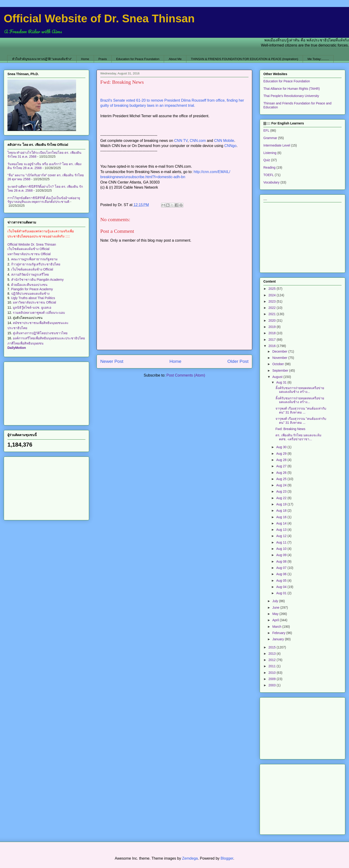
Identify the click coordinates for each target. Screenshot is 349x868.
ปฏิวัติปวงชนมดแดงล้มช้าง (30, 294)
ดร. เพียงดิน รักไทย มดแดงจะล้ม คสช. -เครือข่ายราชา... (299, 437)
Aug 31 (282, 382)
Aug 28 (282, 460)
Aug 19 (282, 504)
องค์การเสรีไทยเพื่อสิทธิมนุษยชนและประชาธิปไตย (49, 338)
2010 (273, 673)
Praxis (103, 59)
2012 (273, 660)
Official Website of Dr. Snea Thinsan (99, 18)
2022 (273, 308)
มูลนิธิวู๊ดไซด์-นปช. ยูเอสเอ (32, 307)
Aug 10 (282, 549)
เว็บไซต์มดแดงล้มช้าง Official (28, 249)
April (276, 620)
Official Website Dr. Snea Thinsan (32, 244)
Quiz (267, 160)
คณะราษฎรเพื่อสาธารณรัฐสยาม (34, 259)
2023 (273, 301)
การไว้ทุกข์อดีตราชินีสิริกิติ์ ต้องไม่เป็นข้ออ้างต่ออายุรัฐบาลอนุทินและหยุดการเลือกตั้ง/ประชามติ (44, 200)
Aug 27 (282, 466)
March (277, 627)
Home (85, 59)
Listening (270, 153)
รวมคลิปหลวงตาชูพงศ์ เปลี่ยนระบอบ (39, 313)
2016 (273, 346)
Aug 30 (282, 447)
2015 (273, 647)
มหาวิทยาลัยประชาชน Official (29, 254)
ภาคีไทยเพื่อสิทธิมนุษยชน (25, 343)
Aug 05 (282, 581)
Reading (269, 167)
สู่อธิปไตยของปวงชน (28, 318)
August (278, 377)
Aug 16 (282, 517)
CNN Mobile (224, 141)
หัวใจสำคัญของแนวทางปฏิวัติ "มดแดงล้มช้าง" (42, 59)
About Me (175, 59)
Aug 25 (282, 479)
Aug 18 (282, 511)
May (276, 614)
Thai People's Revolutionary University (291, 96)
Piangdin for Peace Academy (32, 289)
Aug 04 (282, 587)
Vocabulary (271, 182)
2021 (273, 314)
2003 (273, 685)
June (276, 608)
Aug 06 (282, 574)
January (279, 639)
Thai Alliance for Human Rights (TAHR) (292, 89)
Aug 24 (282, 485)
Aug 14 (282, 523)
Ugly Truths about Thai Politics (33, 298)
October (279, 364)
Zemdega (190, 858)
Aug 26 (282, 473)
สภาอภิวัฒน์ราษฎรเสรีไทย (30, 274)
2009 (273, 679)
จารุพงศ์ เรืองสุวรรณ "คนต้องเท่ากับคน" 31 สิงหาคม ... (301, 410)
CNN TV (181, 141)
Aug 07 (282, 568)
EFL (266, 130)
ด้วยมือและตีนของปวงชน (29, 285)
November (280, 358)
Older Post (238, 361)
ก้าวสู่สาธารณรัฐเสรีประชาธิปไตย (36, 264)
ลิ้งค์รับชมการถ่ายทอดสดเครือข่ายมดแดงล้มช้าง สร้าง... (300, 390)
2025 (273, 289)
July (276, 601)
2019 (273, 327)
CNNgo (230, 146)
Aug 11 (282, 542)
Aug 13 (282, 530)
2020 (273, 320)
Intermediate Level (277, 145)
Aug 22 (282, 498)
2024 (273, 295)
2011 (273, 666)
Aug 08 (282, 561)
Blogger (227, 858)
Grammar (270, 138)
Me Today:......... (318, 59)
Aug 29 (282, 454)
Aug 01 (282, 593)
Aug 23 (282, 491)
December (280, 351)
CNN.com (198, 141)
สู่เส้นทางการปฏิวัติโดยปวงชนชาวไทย (40, 333)
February (279, 633)
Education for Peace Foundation (138, 59)
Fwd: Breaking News (290, 429)
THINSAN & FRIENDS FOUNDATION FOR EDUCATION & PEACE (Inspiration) (245, 59)
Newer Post (112, 361)
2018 (273, 333)
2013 (273, 654)
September (281, 371)
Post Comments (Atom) (186, 375)
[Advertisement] (46, 393)
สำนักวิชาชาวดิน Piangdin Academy (37, 280)
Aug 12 (282, 536)
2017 (273, 340)
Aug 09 (282, 555)
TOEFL (269, 175)
